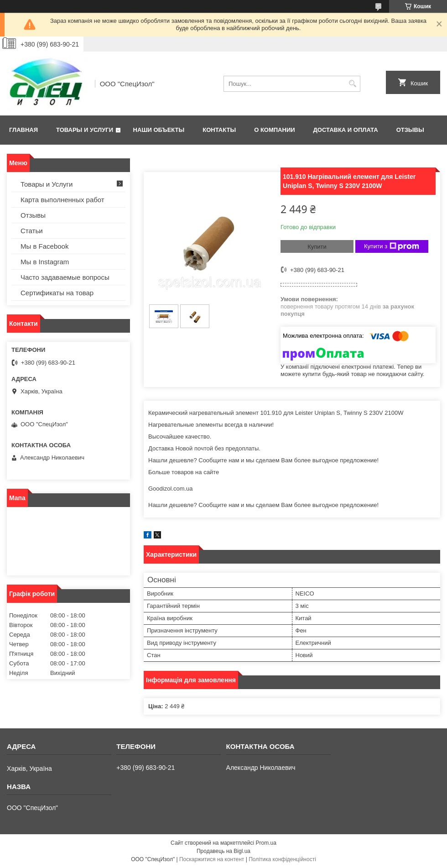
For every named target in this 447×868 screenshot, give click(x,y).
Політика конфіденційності (282, 859)
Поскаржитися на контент (212, 859)
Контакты (219, 130)
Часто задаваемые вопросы (65, 277)
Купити (317, 247)
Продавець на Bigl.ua (223, 851)
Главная (23, 130)
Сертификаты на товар (57, 293)
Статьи (32, 231)
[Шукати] (352, 84)
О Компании (274, 130)
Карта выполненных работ (62, 200)
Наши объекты (159, 130)
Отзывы (410, 130)
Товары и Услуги (85, 130)
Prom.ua (266, 843)
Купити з (392, 246)
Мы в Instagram (45, 262)
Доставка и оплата (346, 130)
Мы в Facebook (44, 246)
